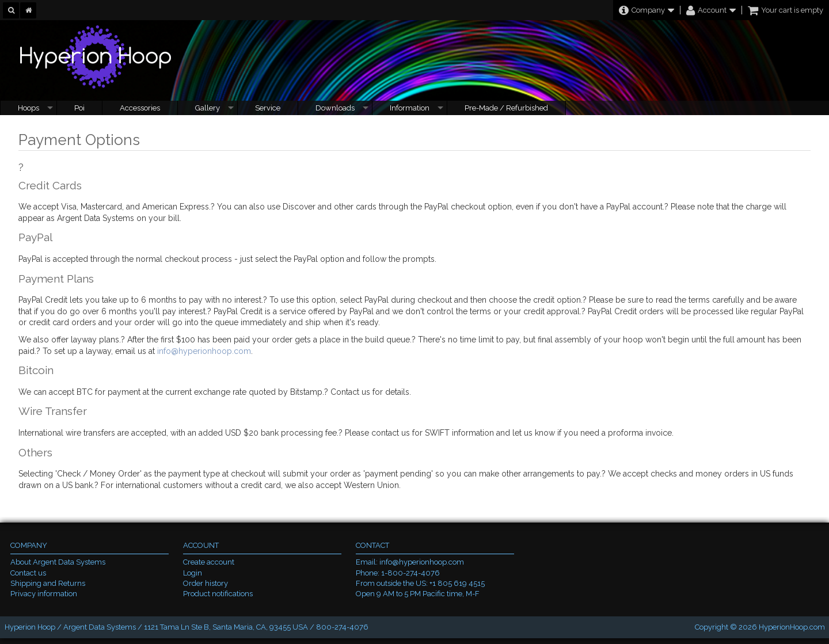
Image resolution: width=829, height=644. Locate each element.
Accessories (140, 108)
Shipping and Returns (48, 583)
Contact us (28, 573)
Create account (209, 562)
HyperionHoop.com (792, 627)
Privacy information (44, 594)
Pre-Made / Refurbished (506, 108)
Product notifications (218, 594)
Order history (206, 583)
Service (268, 108)
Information (410, 108)
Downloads (335, 108)
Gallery (208, 108)
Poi (79, 108)
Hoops (28, 108)
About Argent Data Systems (58, 562)
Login (193, 573)
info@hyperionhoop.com (204, 351)
